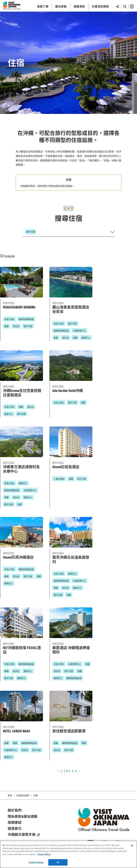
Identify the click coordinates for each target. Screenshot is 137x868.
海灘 (75, 338)
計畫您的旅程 (23, 795)
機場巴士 (86, 338)
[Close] (132, 845)
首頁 (10, 795)
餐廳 (6, 326)
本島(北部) (9, 319)
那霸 (6, 743)
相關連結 (15, 822)
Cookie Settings (36, 862)
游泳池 (16, 326)
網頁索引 (15, 828)
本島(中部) (9, 407)
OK (58, 862)
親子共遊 (28, 326)
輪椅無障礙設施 (26, 319)
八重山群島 (59, 479)
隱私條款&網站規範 (23, 816)
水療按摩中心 (79, 331)
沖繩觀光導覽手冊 (24, 834)
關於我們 (15, 810)
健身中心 (9, 414)
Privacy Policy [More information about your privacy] (44, 854)
